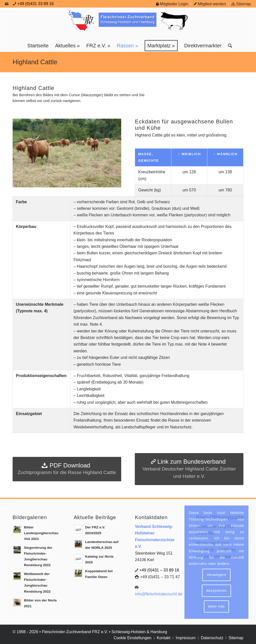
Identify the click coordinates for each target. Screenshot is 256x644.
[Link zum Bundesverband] (189, 469)
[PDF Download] (67, 469)
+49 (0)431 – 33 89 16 (159, 570)
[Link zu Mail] (7, 4)
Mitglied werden (210, 4)
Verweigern (216, 575)
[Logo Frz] (128, 23)
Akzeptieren (216, 591)
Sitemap (241, 4)
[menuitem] (172, 4)
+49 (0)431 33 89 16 (36, 4)
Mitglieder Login (172, 4)
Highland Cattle (35, 62)
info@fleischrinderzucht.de (159, 594)
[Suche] (228, 46)
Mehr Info (216, 606)
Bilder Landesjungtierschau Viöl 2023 (41, 533)
